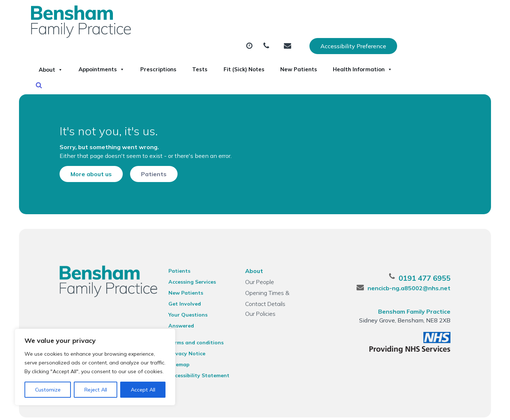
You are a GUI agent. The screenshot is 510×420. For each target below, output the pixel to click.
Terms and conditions (194, 323)
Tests (306, 36)
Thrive (460, 409)
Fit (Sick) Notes (359, 36)
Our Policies (260, 304)
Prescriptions (256, 36)
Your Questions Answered (199, 305)
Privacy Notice (185, 334)
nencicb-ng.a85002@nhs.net (414, 278)
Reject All (96, 390)
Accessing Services (190, 272)
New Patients (423, 36)
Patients (149, 161)
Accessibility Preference (428, 14)
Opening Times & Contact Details (278, 284)
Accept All (143, 390)
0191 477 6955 (430, 268)
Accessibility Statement (197, 356)
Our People (259, 272)
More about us (86, 161)
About (130, 36)
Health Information (148, 62)
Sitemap (177, 345)
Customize (48, 390)
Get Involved (182, 294)
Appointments (189, 36)
